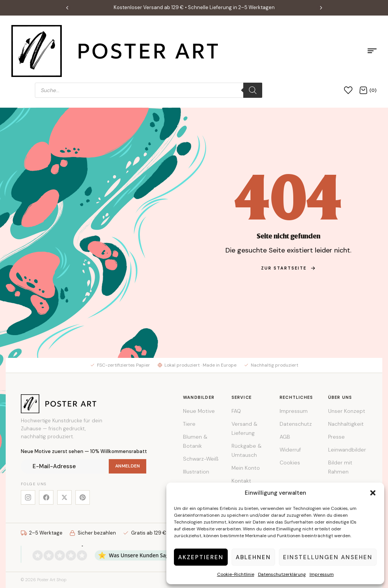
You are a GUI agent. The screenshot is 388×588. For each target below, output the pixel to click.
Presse (336, 437)
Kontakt (241, 481)
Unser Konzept (347, 411)
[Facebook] (46, 497)
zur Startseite (288, 268)
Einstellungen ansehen (328, 557)
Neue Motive (199, 411)
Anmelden (128, 466)
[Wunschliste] (348, 90)
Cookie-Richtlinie (236, 574)
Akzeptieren (201, 557)
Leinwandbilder (347, 450)
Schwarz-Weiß (201, 459)
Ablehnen (253, 557)
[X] (64, 497)
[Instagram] (28, 497)
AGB (285, 437)
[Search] (253, 90)
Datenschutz (296, 424)
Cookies (290, 463)
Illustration (196, 472)
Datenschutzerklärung (282, 574)
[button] (373, 493)
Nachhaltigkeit (346, 424)
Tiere (189, 424)
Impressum (322, 574)
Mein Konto (246, 468)
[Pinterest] (83, 497)
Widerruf (290, 450)
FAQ (236, 411)
